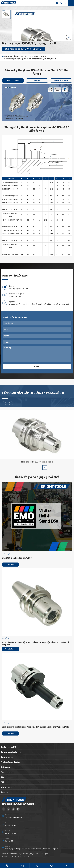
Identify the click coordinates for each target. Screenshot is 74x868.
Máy (3, 772)
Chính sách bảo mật (22, 857)
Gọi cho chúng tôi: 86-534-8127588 (16, 295)
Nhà (6, 57)
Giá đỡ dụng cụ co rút (41, 57)
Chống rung (5, 767)
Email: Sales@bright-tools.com (19, 287)
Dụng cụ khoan (7, 757)
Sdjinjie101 (9, 841)
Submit (37, 366)
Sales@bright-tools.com (14, 817)
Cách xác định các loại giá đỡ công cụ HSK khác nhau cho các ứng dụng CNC (35, 727)
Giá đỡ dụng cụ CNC (25, 57)
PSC (2, 782)
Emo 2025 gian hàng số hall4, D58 (17, 558)
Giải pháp (5, 792)
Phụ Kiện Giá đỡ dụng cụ (10, 762)
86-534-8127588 (11, 825)
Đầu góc (4, 777)
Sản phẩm (13, 57)
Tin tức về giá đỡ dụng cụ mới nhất (37, 477)
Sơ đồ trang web (8, 857)
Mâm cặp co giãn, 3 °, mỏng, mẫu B (16, 59)
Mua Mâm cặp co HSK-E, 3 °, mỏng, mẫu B (25, 49)
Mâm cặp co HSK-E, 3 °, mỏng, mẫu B (43, 59)
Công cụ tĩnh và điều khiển (11, 752)
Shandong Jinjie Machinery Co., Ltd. (24, 854)
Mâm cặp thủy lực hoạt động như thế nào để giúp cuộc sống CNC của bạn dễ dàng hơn (36, 644)
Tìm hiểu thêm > (10, 564)
